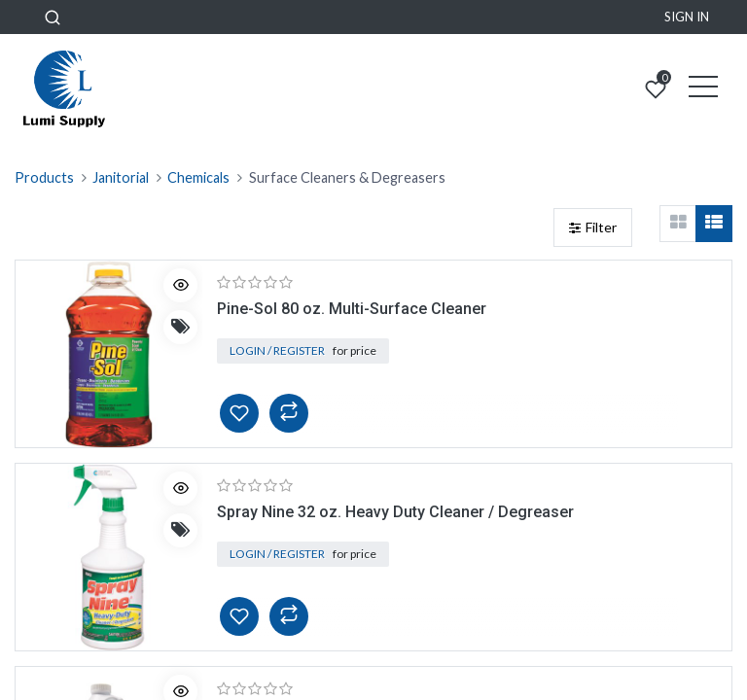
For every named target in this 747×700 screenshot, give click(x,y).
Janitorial (121, 177)
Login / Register (277, 350)
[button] (53, 17)
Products (44, 177)
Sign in (687, 17)
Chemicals (198, 177)
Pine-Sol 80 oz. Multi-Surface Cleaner (352, 309)
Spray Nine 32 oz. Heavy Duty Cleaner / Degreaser (395, 512)
